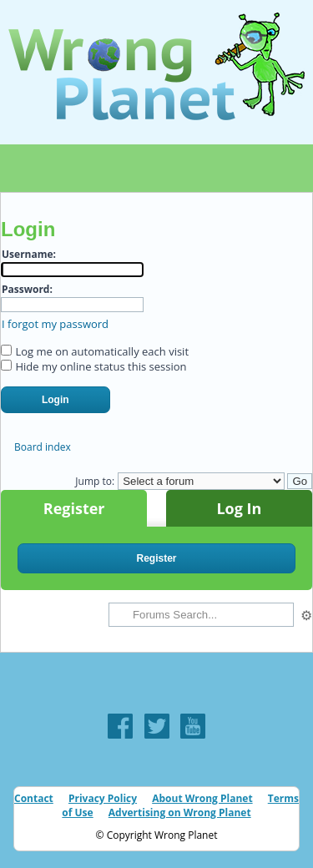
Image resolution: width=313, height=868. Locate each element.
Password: (27, 289)
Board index (43, 447)
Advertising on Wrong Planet (180, 812)
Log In (239, 508)
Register (74, 508)
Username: (29, 254)
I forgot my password (55, 324)
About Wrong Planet (202, 798)
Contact (34, 798)
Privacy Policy (103, 798)
